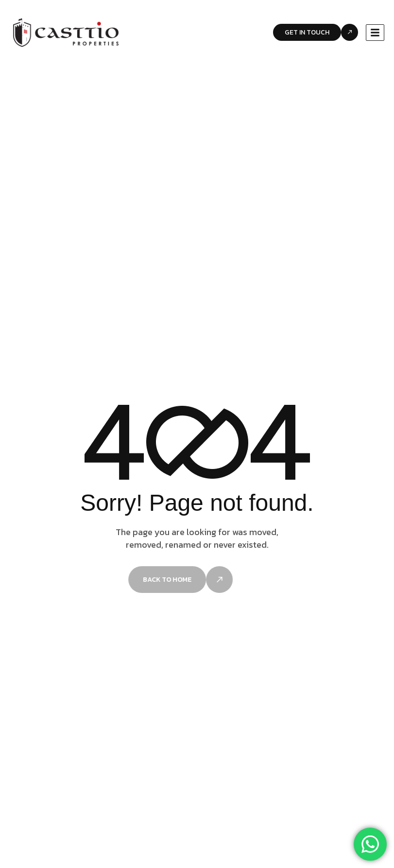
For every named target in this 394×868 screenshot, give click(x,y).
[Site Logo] (66, 32)
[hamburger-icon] (375, 33)
